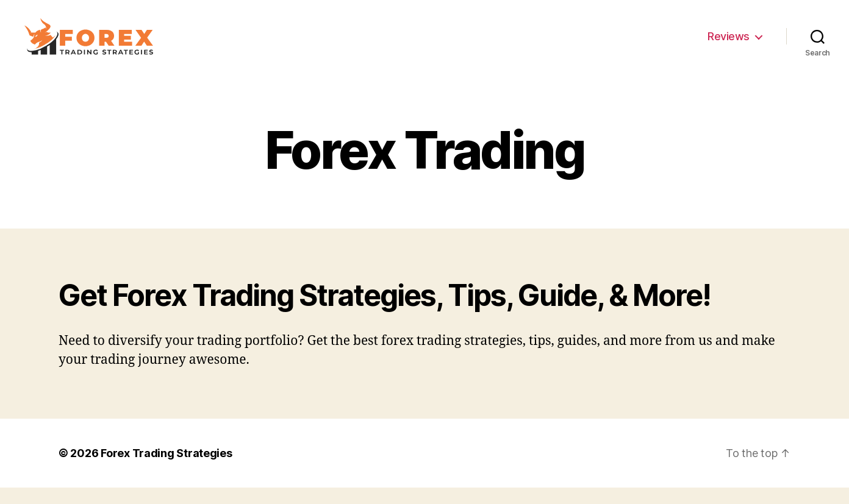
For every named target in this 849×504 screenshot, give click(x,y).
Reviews (729, 44)
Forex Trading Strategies (167, 470)
